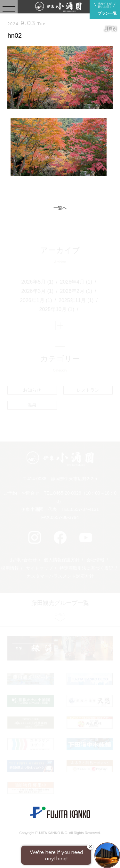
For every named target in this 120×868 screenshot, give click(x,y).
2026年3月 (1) (38, 291)
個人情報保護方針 (62, 560)
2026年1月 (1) (36, 300)
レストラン (88, 390)
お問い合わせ (23, 560)
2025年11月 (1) (76, 300)
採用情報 (10, 568)
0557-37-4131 (85, 509)
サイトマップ (39, 568)
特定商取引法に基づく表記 (86, 568)
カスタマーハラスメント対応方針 (60, 576)
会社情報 (95, 560)
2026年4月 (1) (76, 282)
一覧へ (60, 208)
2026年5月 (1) (38, 282)
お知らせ (32, 390)
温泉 (32, 405)
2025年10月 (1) (57, 309)
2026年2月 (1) (76, 291)
